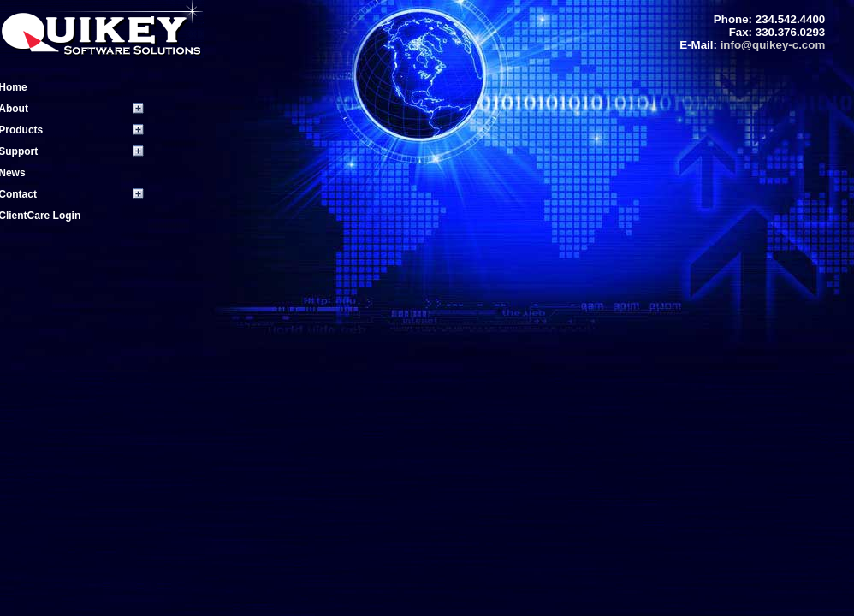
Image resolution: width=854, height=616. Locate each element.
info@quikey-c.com (773, 45)
